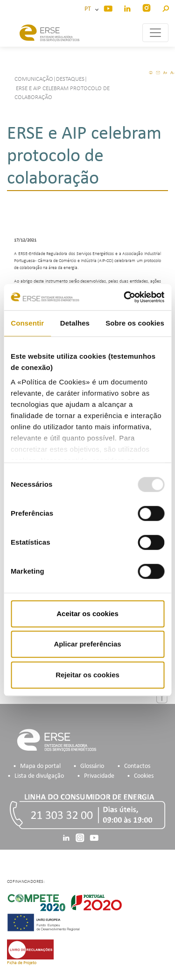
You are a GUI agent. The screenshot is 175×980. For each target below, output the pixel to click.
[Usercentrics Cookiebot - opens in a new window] (125, 297)
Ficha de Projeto (22, 963)
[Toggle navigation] (155, 33)
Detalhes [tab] (75, 323)
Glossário (92, 766)
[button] (165, 7)
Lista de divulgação (39, 776)
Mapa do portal (40, 766)
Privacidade (99, 776)
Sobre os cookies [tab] (135, 323)
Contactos (137, 766)
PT (89, 9)
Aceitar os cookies (87, 614)
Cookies (144, 776)
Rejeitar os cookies (87, 675)
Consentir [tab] (27, 323)
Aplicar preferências (87, 644)
